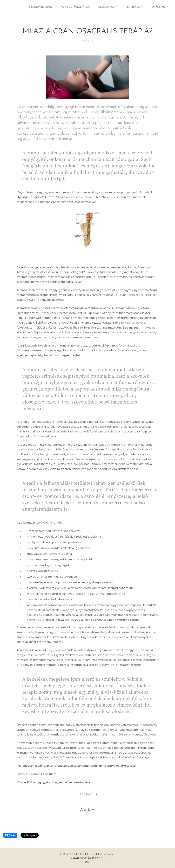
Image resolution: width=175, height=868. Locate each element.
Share (10, 835)
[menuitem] (44, 7)
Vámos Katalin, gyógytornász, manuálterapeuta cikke (53, 782)
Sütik (87, 862)
